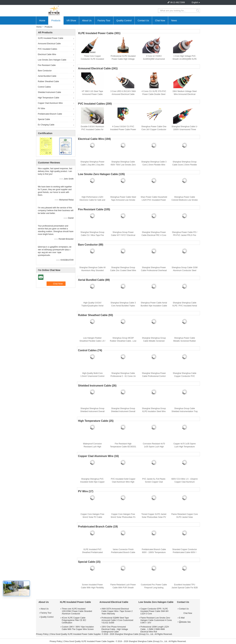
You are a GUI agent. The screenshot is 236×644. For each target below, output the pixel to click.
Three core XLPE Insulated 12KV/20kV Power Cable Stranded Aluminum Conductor (77, 611)
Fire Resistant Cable (47, 65)
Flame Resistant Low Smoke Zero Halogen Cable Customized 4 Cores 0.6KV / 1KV (156, 620)
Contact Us (143, 20)
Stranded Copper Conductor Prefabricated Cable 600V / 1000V (185, 552)
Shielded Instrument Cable (49, 92)
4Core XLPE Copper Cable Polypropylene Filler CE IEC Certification (74, 620)
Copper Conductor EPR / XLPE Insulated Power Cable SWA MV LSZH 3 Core (155, 611)
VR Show (71, 20)
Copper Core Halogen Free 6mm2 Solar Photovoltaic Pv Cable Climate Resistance (123, 517)
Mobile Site (185, 622)
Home (42, 20)
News (174, 20)
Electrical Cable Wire (47, 54)
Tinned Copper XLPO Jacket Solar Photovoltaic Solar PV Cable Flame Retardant (154, 517)
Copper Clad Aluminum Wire (50, 103)
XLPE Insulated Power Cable (51, 38)
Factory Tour (104, 20)
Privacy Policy (42, 634)
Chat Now (160, 20)
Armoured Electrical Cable (49, 44)
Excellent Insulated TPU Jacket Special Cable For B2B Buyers (185, 588)
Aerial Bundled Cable (47, 76)
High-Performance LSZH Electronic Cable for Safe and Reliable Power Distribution (92, 200)
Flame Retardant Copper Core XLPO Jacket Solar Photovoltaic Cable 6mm (185, 517)
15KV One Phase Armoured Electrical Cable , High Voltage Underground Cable (115, 629)
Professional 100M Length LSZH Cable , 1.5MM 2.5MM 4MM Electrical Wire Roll (155, 629)
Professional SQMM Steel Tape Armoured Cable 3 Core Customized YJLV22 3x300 (117, 620)
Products (56, 20)
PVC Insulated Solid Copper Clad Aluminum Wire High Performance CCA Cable (123, 482)
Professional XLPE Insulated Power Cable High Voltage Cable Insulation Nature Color (123, 59)
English (195, 2)
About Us (87, 20)
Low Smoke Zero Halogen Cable (52, 60)
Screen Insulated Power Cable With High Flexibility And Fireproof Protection (92, 588)
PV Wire (41, 109)
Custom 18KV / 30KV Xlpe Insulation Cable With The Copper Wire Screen (78, 628)
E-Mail (182, 618)
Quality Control (124, 20)
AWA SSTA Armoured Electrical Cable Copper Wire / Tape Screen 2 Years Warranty (117, 611)
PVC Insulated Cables (47, 49)
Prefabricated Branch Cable (50, 114)
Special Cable (44, 119)
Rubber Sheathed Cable (48, 81)
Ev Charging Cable (46, 125)
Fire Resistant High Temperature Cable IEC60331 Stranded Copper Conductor (123, 447)
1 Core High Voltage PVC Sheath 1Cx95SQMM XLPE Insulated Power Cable (185, 59)
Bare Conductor (45, 71)
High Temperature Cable (49, 98)
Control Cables (44, 87)
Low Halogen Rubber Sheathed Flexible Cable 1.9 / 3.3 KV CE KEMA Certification (92, 341)
